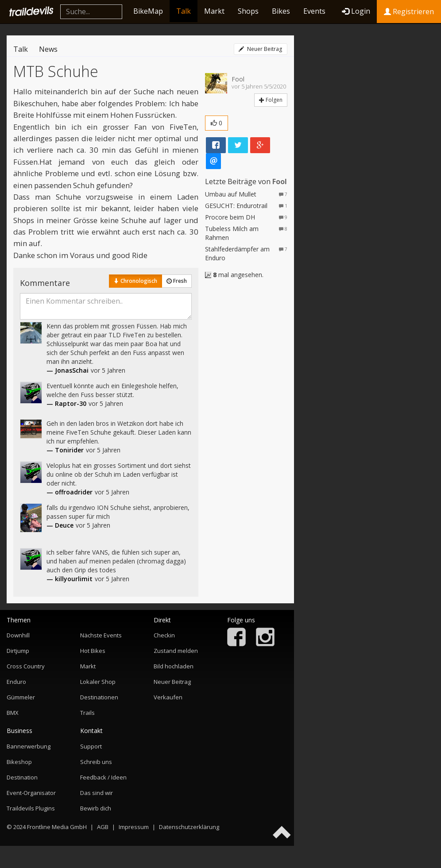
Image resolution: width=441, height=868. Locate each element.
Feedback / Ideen (103, 777)
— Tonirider (65, 450)
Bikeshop (19, 762)
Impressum (134, 827)
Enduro (16, 682)
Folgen (271, 100)
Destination (22, 777)
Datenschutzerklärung (189, 827)
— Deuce (60, 525)
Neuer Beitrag (260, 49)
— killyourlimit (70, 579)
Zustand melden (176, 651)
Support (91, 746)
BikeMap (148, 11)
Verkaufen (168, 697)
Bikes (281, 11)
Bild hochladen (174, 666)
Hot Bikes (93, 651)
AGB (103, 827)
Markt (214, 11)
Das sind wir (97, 793)
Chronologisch (135, 281)
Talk (184, 11)
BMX (13, 713)
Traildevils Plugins (31, 808)
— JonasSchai (68, 370)
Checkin (164, 635)
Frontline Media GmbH (57, 827)
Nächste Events (101, 635)
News (48, 49)
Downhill (18, 635)
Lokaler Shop (98, 682)
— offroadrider (70, 492)
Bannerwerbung (29, 746)
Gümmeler (21, 697)
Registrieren (409, 12)
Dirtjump (18, 651)
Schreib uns (96, 762)
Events (314, 11)
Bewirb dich (96, 808)
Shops (248, 11)
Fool (238, 79)
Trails (87, 713)
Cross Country (26, 666)
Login (356, 11)
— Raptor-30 (66, 403)
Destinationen (99, 697)
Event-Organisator (31, 793)
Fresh (177, 281)
